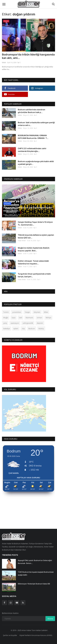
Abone (50, 619)
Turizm (6, 312)
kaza (14, 318)
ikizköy (41, 329)
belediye (7, 329)
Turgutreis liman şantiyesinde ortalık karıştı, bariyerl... (34, 275)
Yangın (27, 312)
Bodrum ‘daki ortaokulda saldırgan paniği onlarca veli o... (36, 124)
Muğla (6, 318)
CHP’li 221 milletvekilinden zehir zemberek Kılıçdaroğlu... (32, 150)
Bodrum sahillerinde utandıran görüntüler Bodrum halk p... (32, 111)
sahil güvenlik (28, 323)
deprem (40, 323)
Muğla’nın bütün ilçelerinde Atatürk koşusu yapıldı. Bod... (34, 249)
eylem (16, 329)
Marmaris (29, 318)
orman (39, 318)
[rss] (23, 603)
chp (23, 329)
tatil (21, 318)
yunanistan (17, 312)
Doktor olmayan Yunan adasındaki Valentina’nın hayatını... (33, 262)
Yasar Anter (22, 241)
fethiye (48, 318)
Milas (46, 312)
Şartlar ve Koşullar (10, 635)
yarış (5, 323)
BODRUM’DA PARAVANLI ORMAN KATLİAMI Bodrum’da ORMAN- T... (33, 137)
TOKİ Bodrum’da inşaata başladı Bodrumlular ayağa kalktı (36, 573)
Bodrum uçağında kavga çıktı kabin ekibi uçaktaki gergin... (36, 163)
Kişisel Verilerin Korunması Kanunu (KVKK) (36, 635)
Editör (4, 62)
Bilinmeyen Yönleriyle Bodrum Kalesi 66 (34, 584)
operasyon (15, 323)
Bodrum (32, 329)
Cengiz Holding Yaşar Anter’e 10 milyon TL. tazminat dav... (35, 223)
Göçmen (37, 312)
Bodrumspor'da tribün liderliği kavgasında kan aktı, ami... (28, 56)
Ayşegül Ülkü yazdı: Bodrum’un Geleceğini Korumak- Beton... (35, 562)
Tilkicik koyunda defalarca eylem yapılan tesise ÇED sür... (36, 236)
